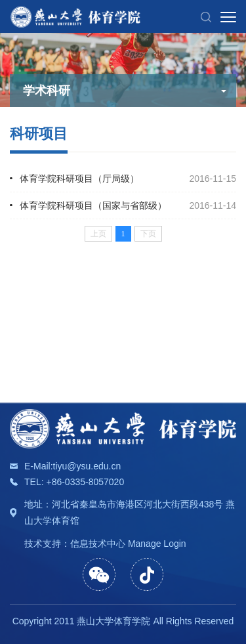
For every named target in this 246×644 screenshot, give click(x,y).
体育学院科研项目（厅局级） (79, 179)
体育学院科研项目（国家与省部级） (93, 205)
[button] (206, 16)
